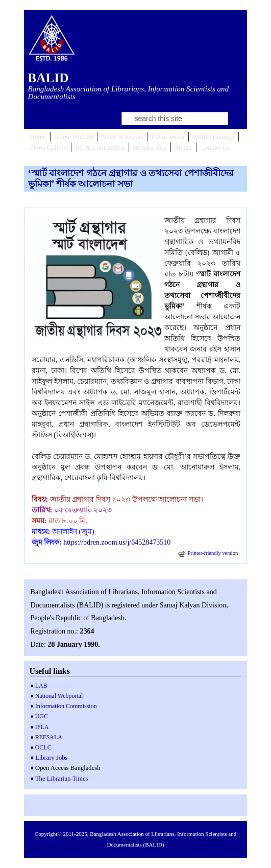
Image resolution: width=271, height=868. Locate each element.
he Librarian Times (64, 779)
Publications (168, 137)
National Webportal (59, 696)
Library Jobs (51, 758)
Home (38, 137)
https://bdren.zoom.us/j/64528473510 (117, 542)
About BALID (74, 137)
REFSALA (49, 737)
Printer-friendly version (208, 553)
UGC (42, 716)
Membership (150, 147)
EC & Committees (100, 147)
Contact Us (215, 147)
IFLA (42, 727)
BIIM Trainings (214, 137)
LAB (41, 686)
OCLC (43, 747)
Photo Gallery (49, 147)
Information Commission (66, 706)
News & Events (122, 137)
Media (183, 147)
